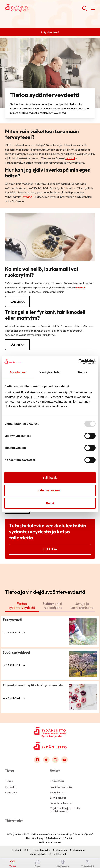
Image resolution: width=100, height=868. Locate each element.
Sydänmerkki (60, 850)
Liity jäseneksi (58, 798)
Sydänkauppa (77, 850)
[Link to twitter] (46, 760)
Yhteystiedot (14, 821)
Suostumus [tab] (18, 372)
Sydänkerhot (57, 792)
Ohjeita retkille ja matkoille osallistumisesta (65, 810)
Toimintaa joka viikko (62, 787)
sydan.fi (70, 158)
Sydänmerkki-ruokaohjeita (53, 606)
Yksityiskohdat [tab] (50, 372)
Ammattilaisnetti (58, 854)
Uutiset (55, 771)
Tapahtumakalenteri (62, 803)
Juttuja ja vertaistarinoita (82, 606)
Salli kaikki (50, 478)
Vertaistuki (11, 792)
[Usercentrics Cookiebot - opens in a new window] (78, 362)
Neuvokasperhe (42, 850)
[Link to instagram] (55, 760)
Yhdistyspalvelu (38, 854)
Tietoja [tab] (82, 372)
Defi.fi (27, 850)
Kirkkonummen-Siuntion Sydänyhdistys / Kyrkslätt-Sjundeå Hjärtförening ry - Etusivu (36, 8)
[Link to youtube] (64, 760)
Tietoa (10, 771)
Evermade (56, 842)
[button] (84, 10)
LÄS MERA (17, 345)
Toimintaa (57, 781)
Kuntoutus (11, 787)
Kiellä (50, 503)
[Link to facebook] (37, 760)
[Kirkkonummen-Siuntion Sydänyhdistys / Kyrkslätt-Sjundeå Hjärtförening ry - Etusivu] (50, 731)
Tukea (9, 781)
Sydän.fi (16, 850)
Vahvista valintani (50, 490)
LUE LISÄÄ (18, 302)
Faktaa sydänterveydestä (22, 606)
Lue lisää (50, 549)
